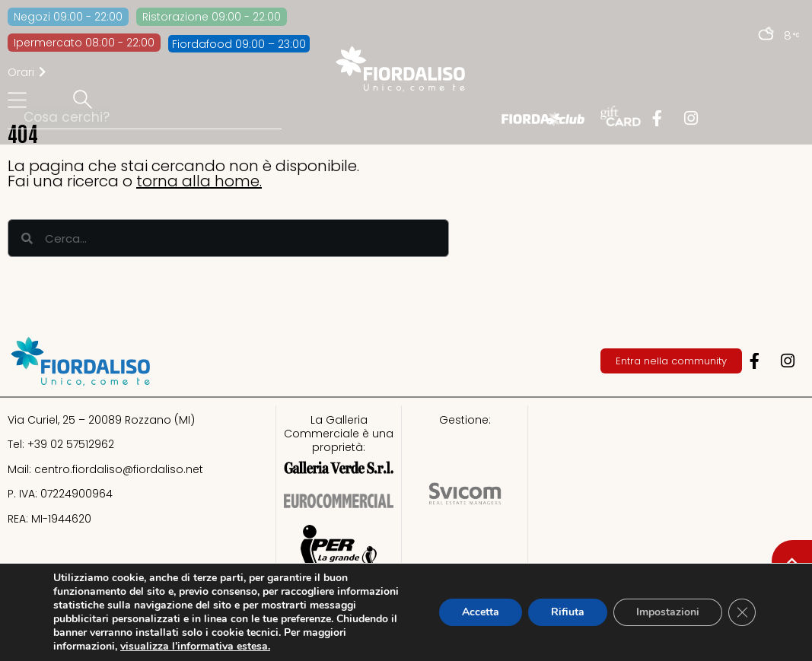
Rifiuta (568, 612)
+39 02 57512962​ (71, 444)
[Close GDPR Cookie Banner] (742, 612)
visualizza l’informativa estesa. (195, 646)
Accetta (481, 612)
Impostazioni (668, 612)
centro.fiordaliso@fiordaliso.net (119, 469)
